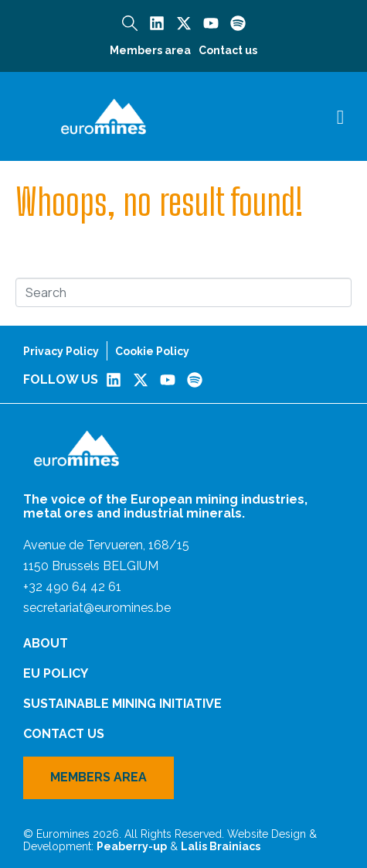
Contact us (228, 50)
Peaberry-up (132, 846)
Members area (150, 50)
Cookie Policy (152, 351)
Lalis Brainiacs (221, 846)
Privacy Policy (61, 351)
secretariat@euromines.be (97, 608)
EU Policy (56, 673)
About (46, 643)
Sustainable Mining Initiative (122, 704)
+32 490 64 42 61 (72, 587)
